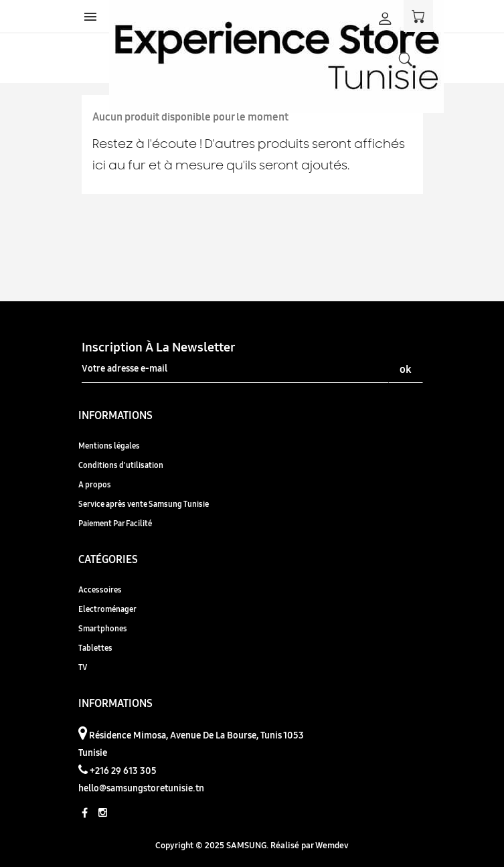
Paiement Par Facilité (115, 523)
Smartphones (103, 628)
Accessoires (100, 589)
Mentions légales (109, 446)
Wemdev (332, 845)
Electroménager (107, 609)
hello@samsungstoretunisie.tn (141, 788)
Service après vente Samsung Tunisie (144, 504)
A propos (95, 484)
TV (83, 667)
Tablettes (95, 648)
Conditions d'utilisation (121, 465)
